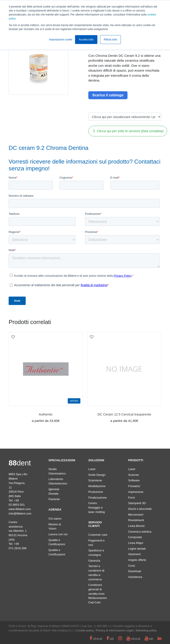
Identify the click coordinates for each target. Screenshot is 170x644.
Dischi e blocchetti (140, 509)
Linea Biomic (136, 526)
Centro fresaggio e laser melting (97, 507)
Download (135, 571)
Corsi (132, 566)
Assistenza (135, 577)
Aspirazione (136, 492)
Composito (135, 537)
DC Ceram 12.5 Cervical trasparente (124, 414)
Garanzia (94, 561)
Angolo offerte (137, 560)
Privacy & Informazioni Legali (115, 630)
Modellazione (97, 486)
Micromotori (136, 515)
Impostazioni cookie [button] (61, 40)
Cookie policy (85, 630)
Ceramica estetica (140, 532)
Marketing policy (146, 630)
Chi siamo (55, 519)
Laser (92, 469)
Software (134, 480)
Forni (131, 498)
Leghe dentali (137, 549)
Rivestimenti (136, 520)
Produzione (96, 492)
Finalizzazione (98, 498)
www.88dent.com (20, 509)
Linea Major (136, 543)
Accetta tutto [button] (86, 40)
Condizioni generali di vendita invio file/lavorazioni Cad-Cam (98, 594)
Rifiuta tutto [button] (111, 40)
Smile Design (97, 475)
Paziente (54, 499)
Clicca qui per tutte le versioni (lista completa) (129, 131)
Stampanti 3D (137, 503)
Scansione (95, 480)
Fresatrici (134, 486)
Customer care (98, 535)
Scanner (134, 475)
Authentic (46, 414)
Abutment (134, 554)
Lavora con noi (58, 534)
